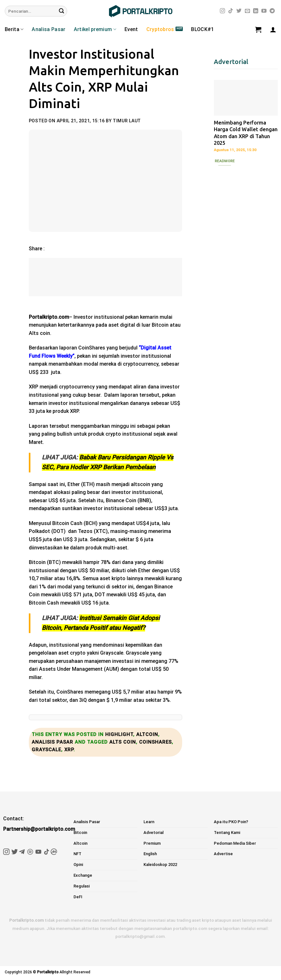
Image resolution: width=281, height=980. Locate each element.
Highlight (119, 734)
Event (131, 29)
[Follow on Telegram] (272, 11)
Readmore (225, 161)
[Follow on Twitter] (239, 11)
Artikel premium (95, 29)
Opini (78, 865)
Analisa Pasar (48, 29)
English (150, 854)
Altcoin (147, 734)
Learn (149, 822)
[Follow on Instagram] (222, 11)
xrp (69, 750)
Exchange (83, 875)
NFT (77, 854)
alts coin (123, 742)
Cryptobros (160, 29)
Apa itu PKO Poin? (231, 822)
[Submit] (61, 11)
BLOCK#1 (202, 29)
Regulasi (82, 886)
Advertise (223, 854)
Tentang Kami (227, 833)
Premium (152, 843)
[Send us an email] (247, 11)
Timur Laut (127, 121)
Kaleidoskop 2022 (160, 865)
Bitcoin (80, 833)
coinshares (155, 742)
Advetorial (153, 833)
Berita (14, 29)
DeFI (78, 897)
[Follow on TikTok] (231, 11)
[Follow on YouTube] (264, 11)
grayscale (46, 750)
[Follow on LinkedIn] (256, 11)
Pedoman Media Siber (235, 843)
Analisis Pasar (52, 742)
